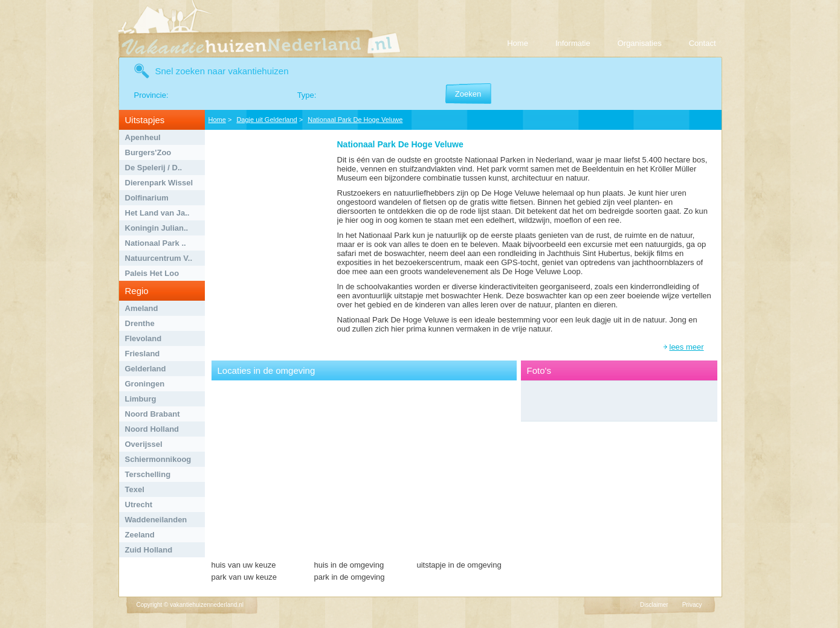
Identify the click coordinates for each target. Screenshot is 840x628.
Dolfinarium (147, 198)
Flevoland (144, 338)
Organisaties (640, 43)
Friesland (143, 354)
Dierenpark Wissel (159, 183)
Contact (703, 43)
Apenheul (143, 137)
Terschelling (148, 474)
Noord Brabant (153, 414)
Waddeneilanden (156, 520)
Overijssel (144, 444)
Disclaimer (654, 605)
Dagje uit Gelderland (267, 120)
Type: (307, 95)
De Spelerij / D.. (154, 168)
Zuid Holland (149, 550)
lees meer (687, 347)
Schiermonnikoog (158, 459)
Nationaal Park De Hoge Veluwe (355, 120)
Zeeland (140, 535)
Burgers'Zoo (148, 152)
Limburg (141, 399)
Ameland (142, 308)
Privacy (692, 605)
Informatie (573, 43)
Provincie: (151, 95)
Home (518, 43)
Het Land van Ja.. (157, 213)
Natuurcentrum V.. (159, 258)
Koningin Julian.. (157, 228)
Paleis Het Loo (152, 273)
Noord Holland (152, 429)
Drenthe (140, 323)
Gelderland (146, 369)
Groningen (145, 384)
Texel (135, 489)
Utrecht (139, 505)
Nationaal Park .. (156, 243)
